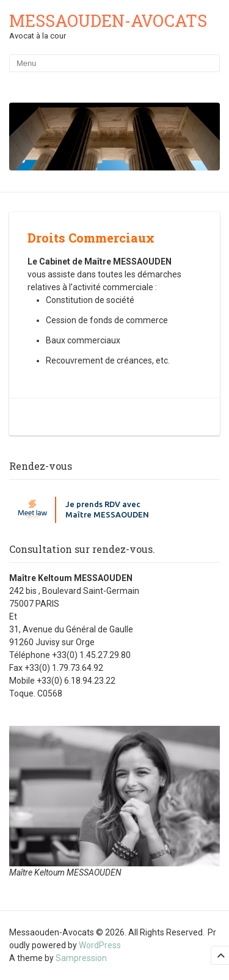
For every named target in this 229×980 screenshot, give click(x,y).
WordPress (100, 945)
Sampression (81, 958)
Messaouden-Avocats (108, 20)
